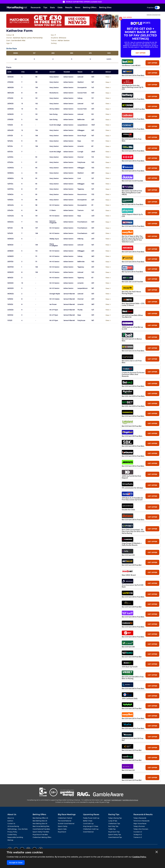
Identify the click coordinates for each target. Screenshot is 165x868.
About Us (11, 818)
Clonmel (80, 157)
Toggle (157, 8)
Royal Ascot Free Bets (40, 835)
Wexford (80, 82)
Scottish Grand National (66, 824)
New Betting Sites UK (40, 824)
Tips (45, 8)
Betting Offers (90, 8)
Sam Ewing (53, 114)
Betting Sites (105, 8)
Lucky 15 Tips (113, 821)
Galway (80, 98)
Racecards (36, 8)
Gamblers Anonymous (130, 800)
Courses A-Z (138, 832)
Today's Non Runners (141, 829)
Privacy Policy (12, 832)
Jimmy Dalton (54, 109)
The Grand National (65, 821)
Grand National (88, 832)
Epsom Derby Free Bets (41, 832)
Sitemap (10, 840)
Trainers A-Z (138, 837)
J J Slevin (53, 210)
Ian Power (53, 304)
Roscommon (82, 194)
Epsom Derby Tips (115, 835)
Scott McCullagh (55, 125)
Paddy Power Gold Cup (91, 818)
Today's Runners (139, 826)
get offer (152, 63)
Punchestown (82, 222)
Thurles (80, 310)
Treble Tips (112, 829)
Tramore (80, 210)
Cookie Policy (12, 835)
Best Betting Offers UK (40, 818)
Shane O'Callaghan (54, 245)
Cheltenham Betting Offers (42, 837)
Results (69, 8)
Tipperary (81, 189)
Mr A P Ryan (54, 310)
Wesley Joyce (54, 239)
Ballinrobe (81, 120)
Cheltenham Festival (65, 818)
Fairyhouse (81, 162)
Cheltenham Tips (114, 824)
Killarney (80, 239)
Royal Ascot (62, 832)
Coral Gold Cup (88, 824)
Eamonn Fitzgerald (53, 222)
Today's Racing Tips (115, 818)
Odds (60, 8)
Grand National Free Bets (41, 829)
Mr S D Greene (54, 299)
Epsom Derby (63, 826)
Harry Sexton (54, 77)
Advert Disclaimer (154, 15)
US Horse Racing (13, 826)
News (78, 8)
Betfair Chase (88, 821)
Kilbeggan (81, 130)
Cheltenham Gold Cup (91, 829)
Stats (52, 8)
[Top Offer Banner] (62, 21)
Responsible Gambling (15, 837)
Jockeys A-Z (138, 835)
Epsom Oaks (62, 829)
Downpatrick (82, 88)
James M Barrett (69, 294)
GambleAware (116, 800)
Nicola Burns (54, 93)
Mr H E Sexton (54, 205)
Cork (79, 178)
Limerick (80, 146)
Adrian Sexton (68, 77)
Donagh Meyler (55, 294)
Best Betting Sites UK (40, 821)
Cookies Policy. (139, 857)
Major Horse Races (140, 824)
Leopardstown (82, 125)
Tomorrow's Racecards (141, 821)
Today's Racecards (140, 818)
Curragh (80, 152)
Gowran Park (82, 93)
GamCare (107, 800)
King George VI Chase (91, 826)
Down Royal (82, 136)
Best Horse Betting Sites (41, 826)
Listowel (80, 77)
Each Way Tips (113, 826)
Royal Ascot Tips (114, 832)
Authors (10, 821)
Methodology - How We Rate (17, 829)
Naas (79, 141)
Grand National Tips (115, 837)
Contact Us (11, 824)
